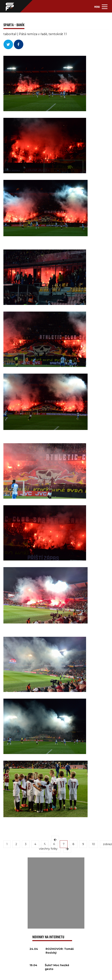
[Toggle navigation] (101, 6)
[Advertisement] (56, 893)
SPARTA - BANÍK (14, 25)
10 (93, 844)
